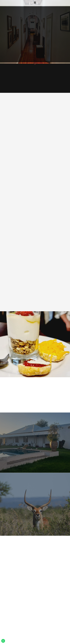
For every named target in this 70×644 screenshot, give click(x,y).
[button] (35, 3)
